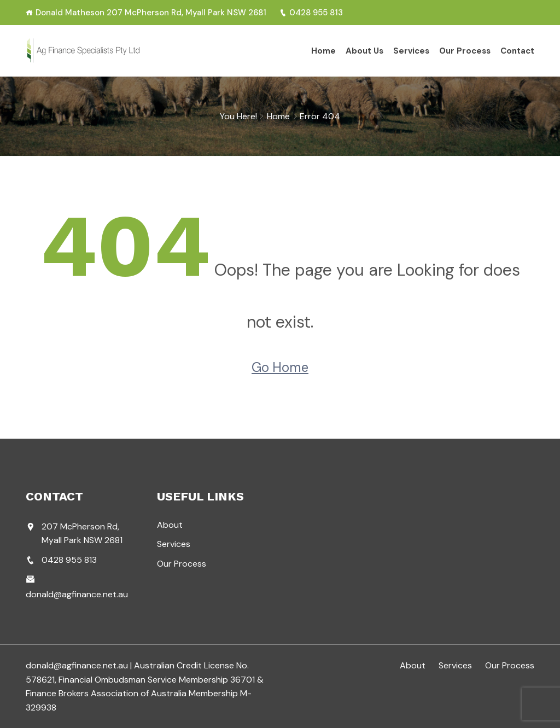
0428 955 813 (311, 13)
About (170, 525)
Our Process (465, 51)
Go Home (280, 367)
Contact (517, 51)
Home (323, 51)
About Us (364, 51)
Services (411, 51)
